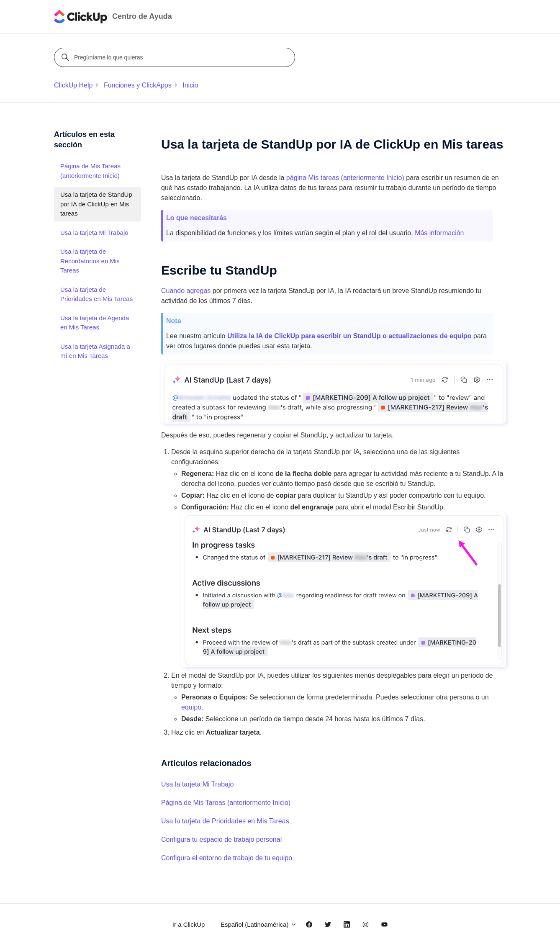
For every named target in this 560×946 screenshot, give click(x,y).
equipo (191, 707)
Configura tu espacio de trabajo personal (221, 839)
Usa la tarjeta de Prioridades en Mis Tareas (225, 821)
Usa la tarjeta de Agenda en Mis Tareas (95, 323)
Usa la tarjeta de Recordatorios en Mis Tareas (90, 261)
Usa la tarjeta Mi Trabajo (197, 784)
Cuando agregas (186, 291)
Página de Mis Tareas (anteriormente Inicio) (226, 803)
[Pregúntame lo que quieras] (176, 57)
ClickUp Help (73, 85)
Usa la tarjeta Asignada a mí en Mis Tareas (95, 351)
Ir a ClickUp (189, 924)
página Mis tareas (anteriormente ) (345, 178)
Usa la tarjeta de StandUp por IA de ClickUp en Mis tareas (96, 204)
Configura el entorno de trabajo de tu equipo (227, 858)
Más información (439, 233)
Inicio (190, 85)
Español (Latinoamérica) (259, 924)
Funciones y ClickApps (138, 85)
